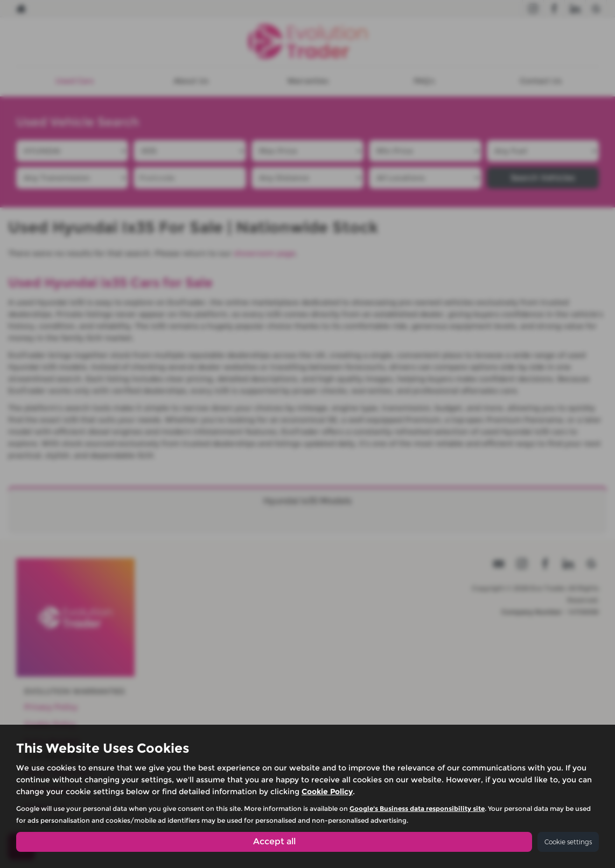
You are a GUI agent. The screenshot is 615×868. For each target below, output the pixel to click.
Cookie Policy (327, 791)
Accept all (274, 841)
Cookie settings (568, 842)
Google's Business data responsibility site (417, 808)
